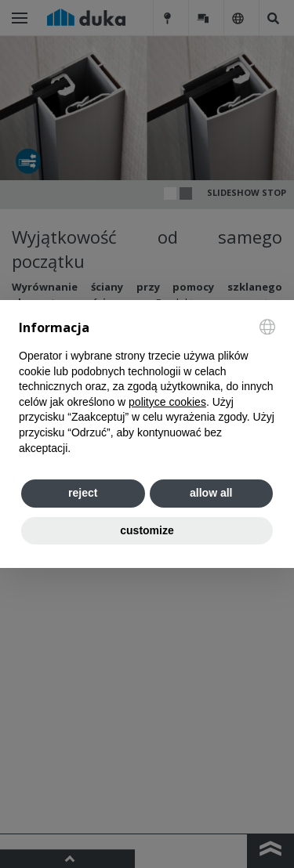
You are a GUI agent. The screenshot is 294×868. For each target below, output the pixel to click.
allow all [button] (211, 493)
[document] (147, 388)
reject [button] (83, 493)
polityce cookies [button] (167, 402)
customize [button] (147, 530)
